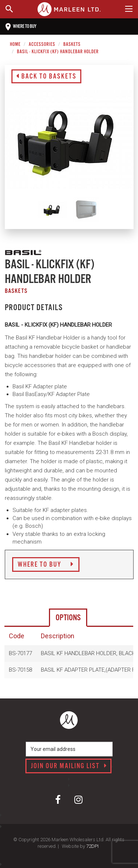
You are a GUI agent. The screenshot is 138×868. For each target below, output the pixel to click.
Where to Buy (46, 565)
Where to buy (21, 27)
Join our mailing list (69, 766)
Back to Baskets (46, 77)
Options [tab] (68, 618)
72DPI (92, 846)
